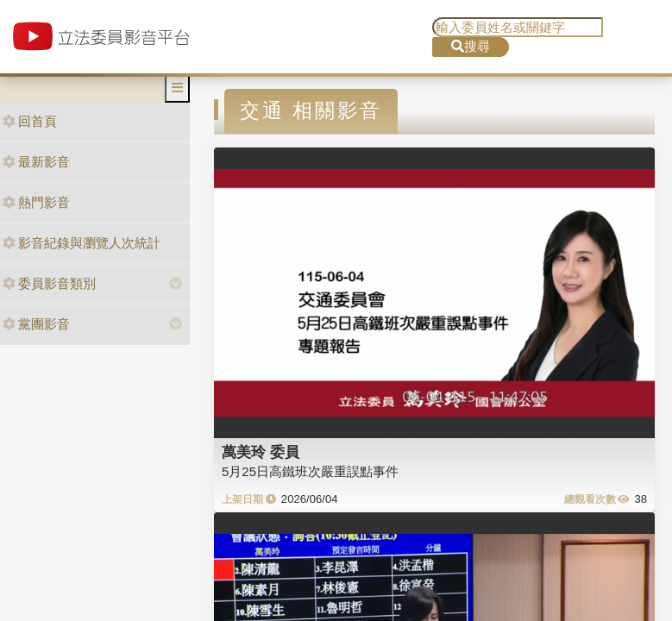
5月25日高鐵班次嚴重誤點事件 (310, 471)
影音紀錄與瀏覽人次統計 (82, 243)
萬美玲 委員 (261, 452)
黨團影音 (36, 324)
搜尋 (471, 46)
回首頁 (30, 121)
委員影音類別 (49, 283)
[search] (518, 27)
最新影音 (36, 162)
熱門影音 (36, 202)
